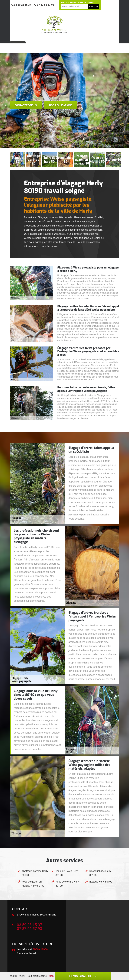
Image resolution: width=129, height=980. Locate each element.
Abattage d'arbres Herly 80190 (35, 873)
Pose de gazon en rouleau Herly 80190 (33, 884)
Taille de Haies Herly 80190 (67, 873)
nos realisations (61, 105)
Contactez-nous (26, 105)
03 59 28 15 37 (21, 5)
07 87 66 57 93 (44, 5)
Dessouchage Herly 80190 (100, 873)
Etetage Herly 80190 (101, 882)
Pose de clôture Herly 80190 (68, 884)
